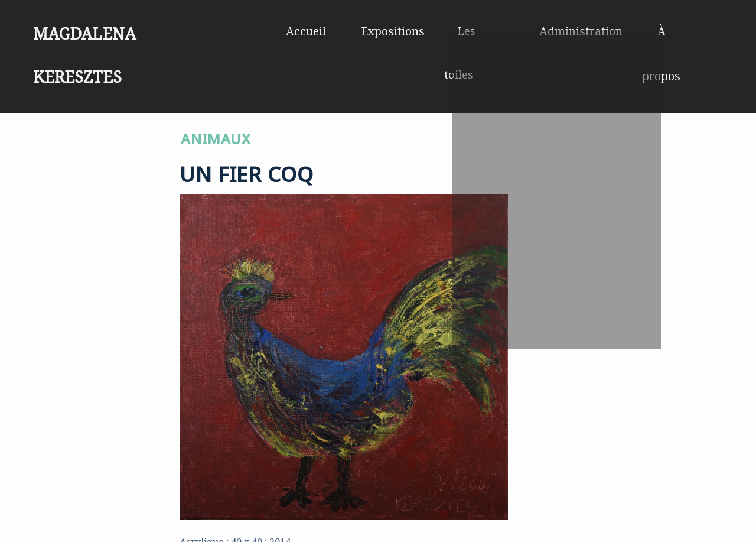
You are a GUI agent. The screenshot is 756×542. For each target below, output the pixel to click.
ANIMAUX (216, 136)
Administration (587, 31)
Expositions (403, 31)
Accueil (321, 31)
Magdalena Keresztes (131, 26)
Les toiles (490, 31)
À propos (683, 31)
